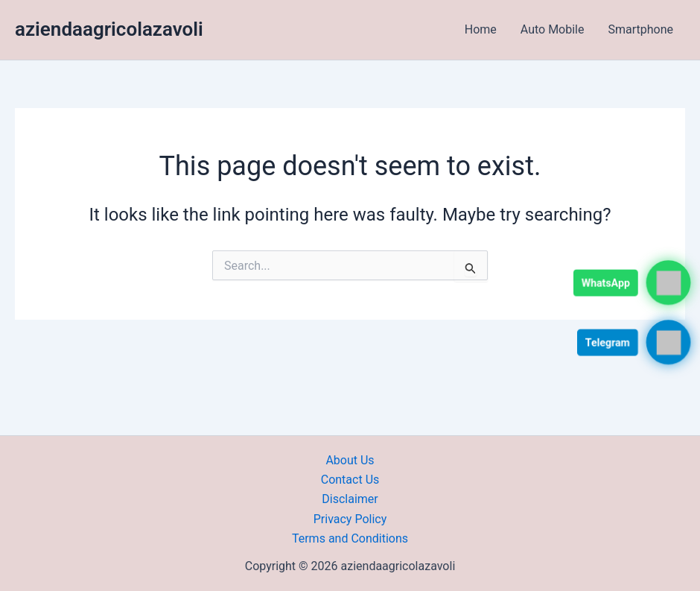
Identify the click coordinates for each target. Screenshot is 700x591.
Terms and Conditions (350, 538)
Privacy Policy (350, 519)
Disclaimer (350, 499)
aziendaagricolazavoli (109, 29)
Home (481, 29)
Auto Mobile (553, 29)
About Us (350, 460)
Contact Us (350, 480)
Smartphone (640, 29)
